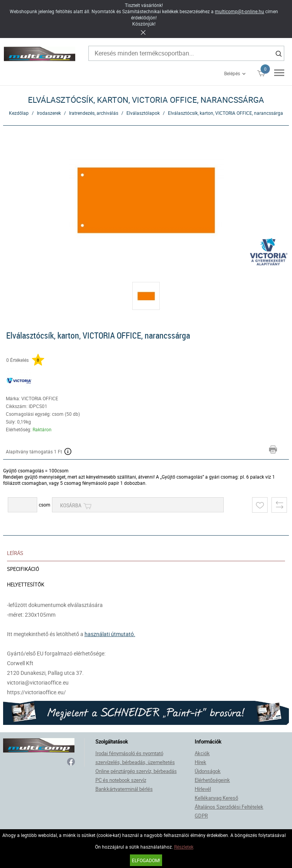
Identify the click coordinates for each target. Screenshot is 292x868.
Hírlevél (203, 789)
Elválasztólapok (143, 113)
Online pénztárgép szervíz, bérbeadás (136, 771)
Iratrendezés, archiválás (94, 113)
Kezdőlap (19, 113)
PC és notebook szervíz (121, 780)
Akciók (202, 753)
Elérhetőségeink (212, 780)
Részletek (184, 847)
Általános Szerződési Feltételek (229, 807)
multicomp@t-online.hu (239, 11)
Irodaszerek (49, 113)
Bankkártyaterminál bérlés (124, 789)
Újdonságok (208, 771)
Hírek (200, 762)
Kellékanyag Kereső (216, 798)
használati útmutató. (110, 634)
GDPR (201, 816)
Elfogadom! (146, 860)
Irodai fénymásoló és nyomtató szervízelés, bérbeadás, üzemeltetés (135, 758)
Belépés (232, 73)
